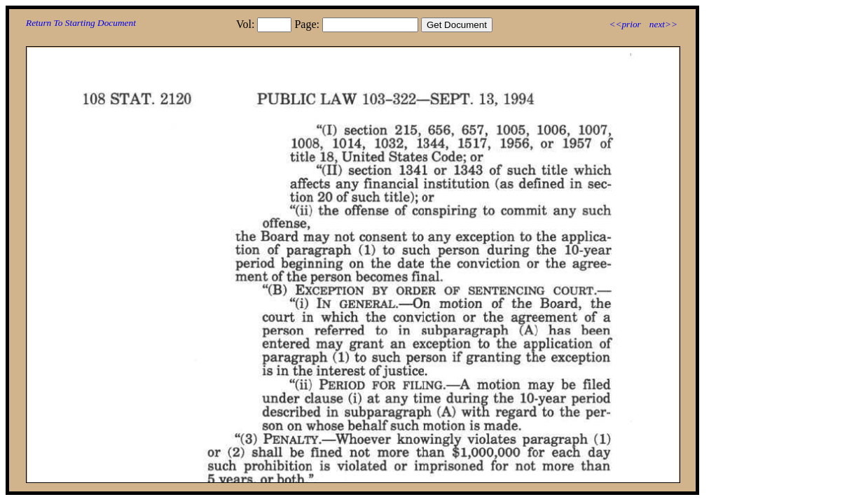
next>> (663, 24)
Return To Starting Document (81, 23)
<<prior (625, 24)
